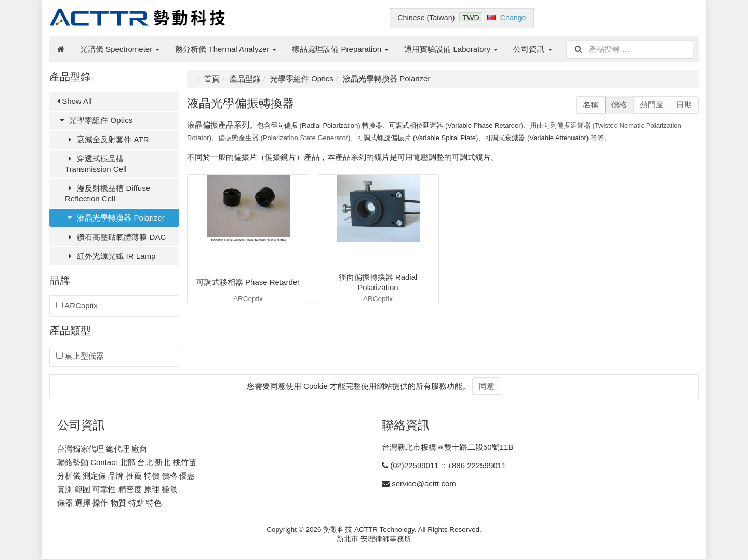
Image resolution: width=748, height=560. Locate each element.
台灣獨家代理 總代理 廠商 (102, 449)
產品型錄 (245, 79)
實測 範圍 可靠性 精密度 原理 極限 (117, 489)
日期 (684, 105)
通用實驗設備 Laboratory (451, 49)
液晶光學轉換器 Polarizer (115, 218)
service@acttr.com (424, 483)
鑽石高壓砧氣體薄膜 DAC (115, 237)
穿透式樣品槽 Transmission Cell (96, 164)
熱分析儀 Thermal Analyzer (226, 49)
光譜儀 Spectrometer (120, 49)
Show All (75, 101)
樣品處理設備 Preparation (340, 49)
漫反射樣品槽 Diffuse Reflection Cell (108, 193)
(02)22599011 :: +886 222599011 (448, 465)
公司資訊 (532, 49)
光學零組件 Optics (95, 120)
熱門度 (652, 105)
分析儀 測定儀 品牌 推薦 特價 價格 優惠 (126, 476)
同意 (487, 386)
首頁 (212, 79)
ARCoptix (77, 305)
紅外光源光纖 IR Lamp (110, 256)
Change (513, 18)
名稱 (591, 105)
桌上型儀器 (80, 356)
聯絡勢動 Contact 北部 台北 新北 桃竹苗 (127, 462)
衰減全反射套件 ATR (107, 139)
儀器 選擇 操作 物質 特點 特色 (109, 503)
